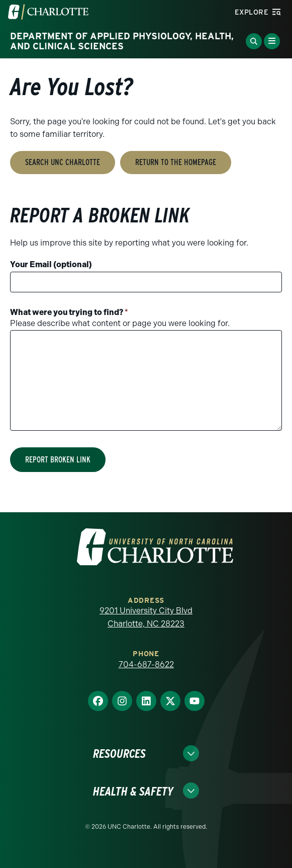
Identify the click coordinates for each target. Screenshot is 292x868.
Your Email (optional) (51, 264)
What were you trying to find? (69, 312)
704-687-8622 (146, 664)
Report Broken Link (58, 460)
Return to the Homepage (176, 162)
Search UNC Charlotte (63, 162)
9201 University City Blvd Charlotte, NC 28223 (146, 617)
